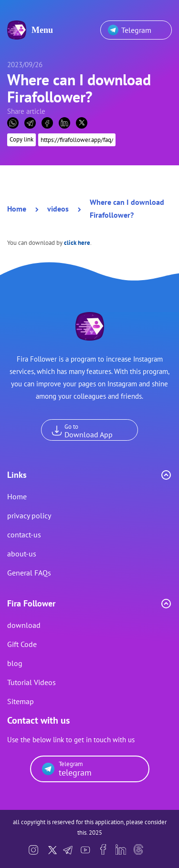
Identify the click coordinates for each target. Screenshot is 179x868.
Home (17, 209)
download (24, 625)
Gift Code (22, 644)
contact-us (24, 535)
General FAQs (29, 573)
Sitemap (21, 701)
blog (15, 663)
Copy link (21, 136)
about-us (22, 554)
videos (58, 209)
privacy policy (29, 515)
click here (77, 243)
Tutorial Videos (32, 682)
